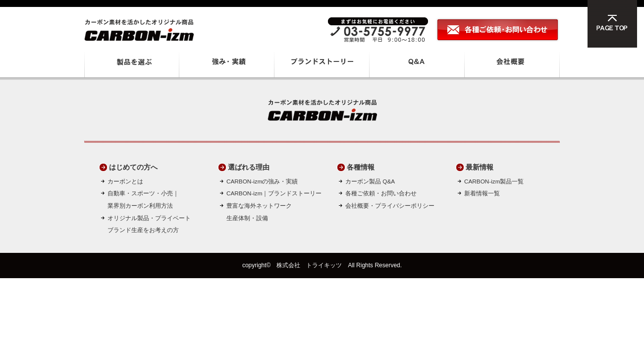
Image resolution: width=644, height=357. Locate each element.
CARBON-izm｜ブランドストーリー (274, 193)
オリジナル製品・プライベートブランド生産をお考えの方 (149, 224)
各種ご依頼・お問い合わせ (381, 193)
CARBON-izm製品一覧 (494, 181)
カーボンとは (125, 181)
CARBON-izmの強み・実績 (262, 181)
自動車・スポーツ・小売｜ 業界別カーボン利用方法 (143, 199)
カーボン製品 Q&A (370, 181)
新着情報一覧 (482, 193)
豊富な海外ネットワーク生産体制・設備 (259, 212)
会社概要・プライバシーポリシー (390, 206)
